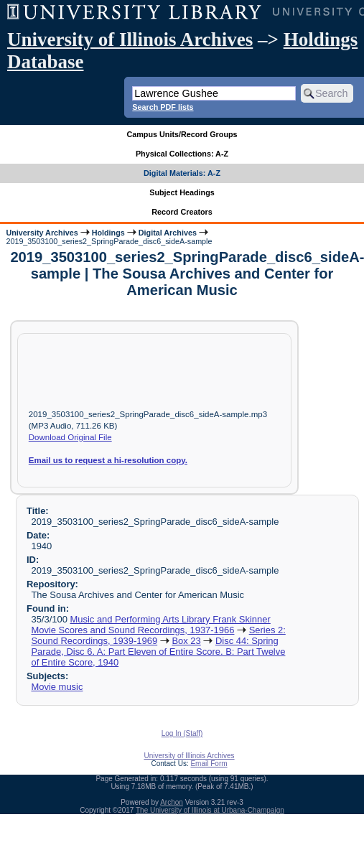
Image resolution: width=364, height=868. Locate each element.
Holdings (108, 233)
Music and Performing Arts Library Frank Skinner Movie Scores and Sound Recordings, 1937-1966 (150, 625)
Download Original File (70, 437)
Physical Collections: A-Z (182, 154)
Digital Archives (168, 233)
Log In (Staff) (182, 733)
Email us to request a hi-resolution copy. (108, 460)
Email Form (209, 764)
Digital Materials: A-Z (182, 173)
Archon (172, 802)
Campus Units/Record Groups (182, 134)
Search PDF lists (163, 107)
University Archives (42, 233)
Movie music (57, 687)
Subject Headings (182, 192)
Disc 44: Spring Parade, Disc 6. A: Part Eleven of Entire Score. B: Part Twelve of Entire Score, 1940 (158, 652)
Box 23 (186, 641)
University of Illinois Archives (130, 39)
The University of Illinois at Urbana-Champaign (210, 810)
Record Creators (182, 212)
